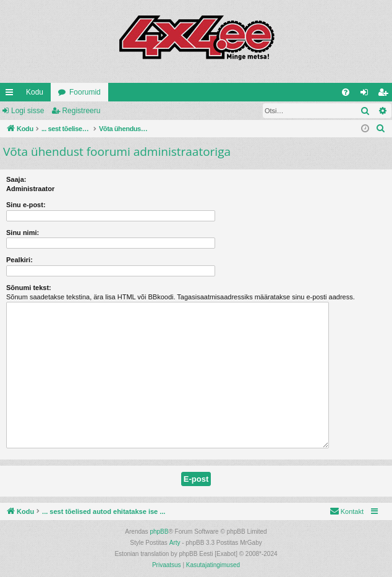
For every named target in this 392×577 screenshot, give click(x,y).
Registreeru (81, 111)
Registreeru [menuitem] (386, 95)
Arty (175, 543)
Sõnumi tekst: (29, 288)
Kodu (35, 92)
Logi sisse (28, 111)
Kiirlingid (12, 95)
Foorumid (85, 92)
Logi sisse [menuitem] (367, 95)
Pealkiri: (19, 260)
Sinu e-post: (26, 205)
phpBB (159, 532)
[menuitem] (346, 92)
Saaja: (16, 179)
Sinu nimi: (23, 233)
